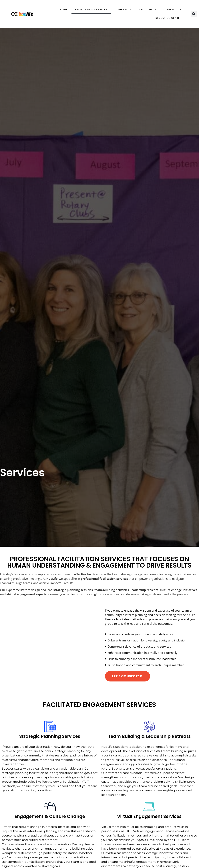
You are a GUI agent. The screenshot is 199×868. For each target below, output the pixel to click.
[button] (194, 14)
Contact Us (173, 10)
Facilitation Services (91, 10)
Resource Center (169, 18)
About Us (148, 10)
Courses (123, 10)
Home (64, 10)
